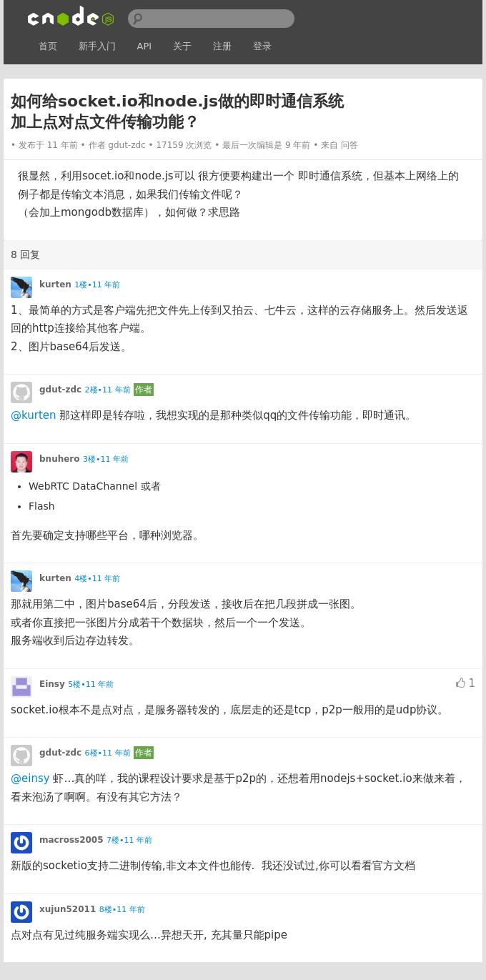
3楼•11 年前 (106, 459)
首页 (48, 46)
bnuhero (60, 459)
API (145, 46)
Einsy (52, 684)
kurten (55, 284)
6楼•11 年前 (108, 753)
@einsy (30, 778)
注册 (222, 46)
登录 (262, 46)
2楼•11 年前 (108, 390)
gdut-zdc (127, 145)
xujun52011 (68, 909)
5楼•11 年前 (91, 684)
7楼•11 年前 (129, 840)
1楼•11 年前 (97, 285)
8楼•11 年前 (122, 910)
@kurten (34, 415)
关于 (182, 46)
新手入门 (97, 46)
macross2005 (71, 840)
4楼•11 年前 (97, 579)
